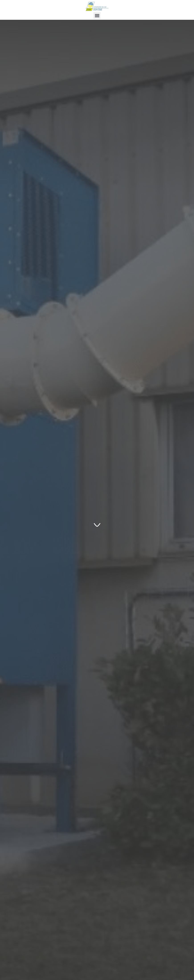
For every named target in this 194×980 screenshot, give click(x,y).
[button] (97, 15)
